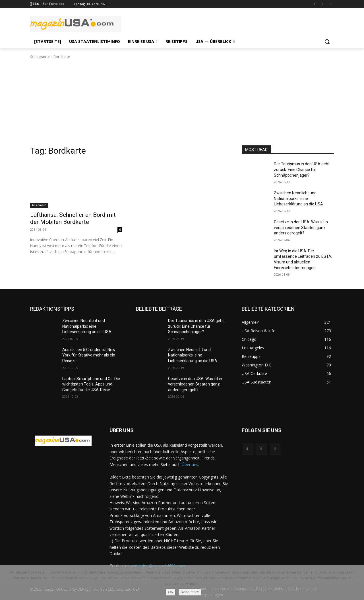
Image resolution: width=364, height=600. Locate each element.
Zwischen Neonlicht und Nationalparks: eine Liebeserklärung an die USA (298, 198)
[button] (327, 42)
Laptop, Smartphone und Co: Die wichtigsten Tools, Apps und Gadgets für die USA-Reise (91, 384)
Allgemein (39, 205)
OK (170, 592)
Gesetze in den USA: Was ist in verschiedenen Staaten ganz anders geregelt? (301, 227)
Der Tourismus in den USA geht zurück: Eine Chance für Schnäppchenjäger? (302, 169)
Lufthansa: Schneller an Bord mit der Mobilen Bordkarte (73, 218)
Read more (190, 592)
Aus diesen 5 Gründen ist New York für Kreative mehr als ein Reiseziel (89, 355)
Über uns (190, 464)
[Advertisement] (182, 102)
